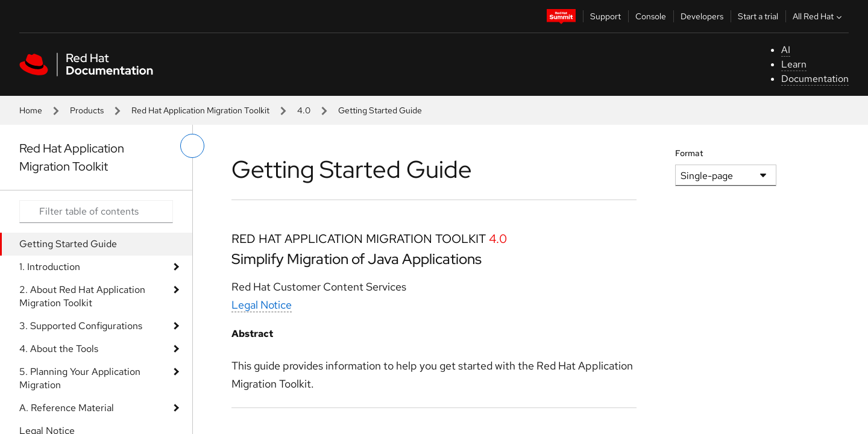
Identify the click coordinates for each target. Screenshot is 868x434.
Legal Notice (262, 305)
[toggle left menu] (192, 146)
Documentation (815, 79)
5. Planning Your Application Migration (80, 378)
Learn (794, 64)
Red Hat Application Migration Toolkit (200, 110)
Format (689, 153)
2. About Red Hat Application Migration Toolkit (82, 296)
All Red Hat (819, 16)
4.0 (304, 110)
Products (87, 110)
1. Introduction (50, 267)
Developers (702, 16)
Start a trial (758, 16)
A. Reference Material (67, 408)
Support (605, 16)
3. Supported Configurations (81, 326)
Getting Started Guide (68, 244)
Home (31, 110)
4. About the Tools (59, 349)
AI (786, 50)
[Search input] (96, 212)
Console (651, 16)
